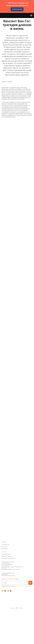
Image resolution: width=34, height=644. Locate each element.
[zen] (11, 591)
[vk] (3, 591)
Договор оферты (5, 574)
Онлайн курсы (4, 546)
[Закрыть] (32, 1)
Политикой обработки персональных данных (16, 587)
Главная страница (5, 544)
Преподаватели (5, 548)
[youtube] (5, 591)
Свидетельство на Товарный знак (8, 576)
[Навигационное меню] (31, 15)
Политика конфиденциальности (8, 573)
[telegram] (8, 591)
